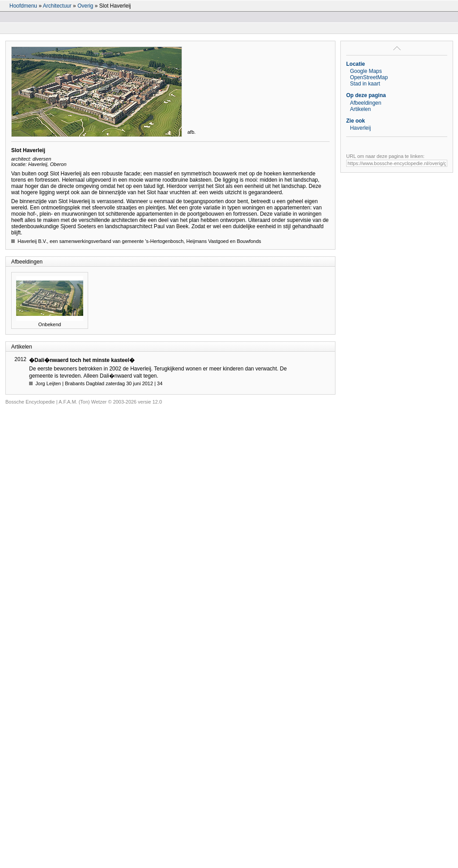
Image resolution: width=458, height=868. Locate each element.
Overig (85, 6)
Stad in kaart (365, 84)
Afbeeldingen (365, 103)
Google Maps (366, 71)
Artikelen (360, 109)
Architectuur (57, 6)
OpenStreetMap (369, 77)
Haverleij (360, 128)
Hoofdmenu (23, 6)
